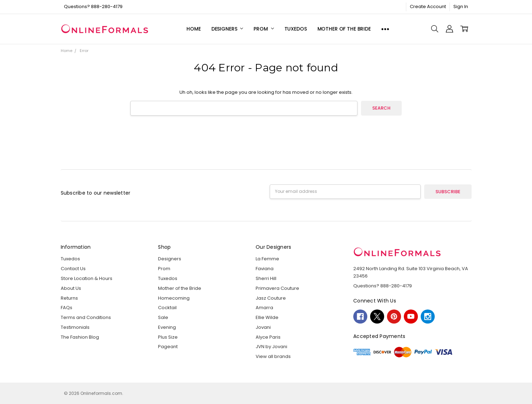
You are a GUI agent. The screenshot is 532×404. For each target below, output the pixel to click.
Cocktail (167, 308)
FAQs (67, 308)
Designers (227, 29)
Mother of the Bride (344, 29)
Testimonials (75, 327)
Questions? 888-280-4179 (93, 6)
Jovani (263, 327)
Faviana (265, 269)
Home (193, 29)
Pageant (168, 347)
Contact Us (73, 269)
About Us (71, 288)
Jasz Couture (271, 298)
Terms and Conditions (86, 317)
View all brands (273, 356)
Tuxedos (296, 29)
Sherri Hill (266, 278)
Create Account (428, 6)
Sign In (461, 6)
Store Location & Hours (87, 278)
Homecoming (174, 298)
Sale (163, 317)
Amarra (264, 308)
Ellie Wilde (267, 317)
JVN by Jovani (271, 347)
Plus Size (168, 337)
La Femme (267, 259)
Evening (167, 327)
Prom (264, 29)
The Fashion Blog (80, 337)
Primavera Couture (277, 288)
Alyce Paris (268, 337)
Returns (69, 298)
